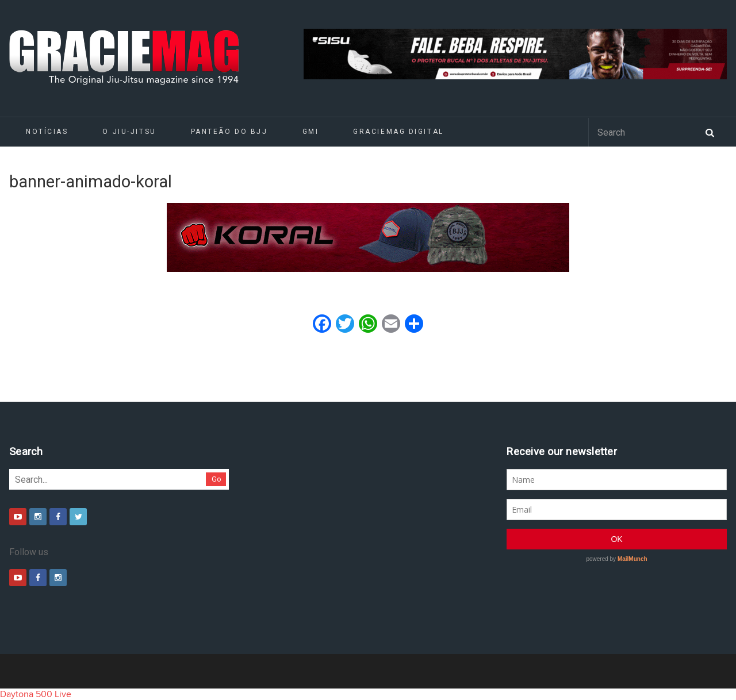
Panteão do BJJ (229, 132)
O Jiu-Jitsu (129, 132)
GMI (311, 132)
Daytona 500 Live (36, 694)
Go (216, 479)
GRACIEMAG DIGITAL (398, 132)
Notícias (47, 132)
